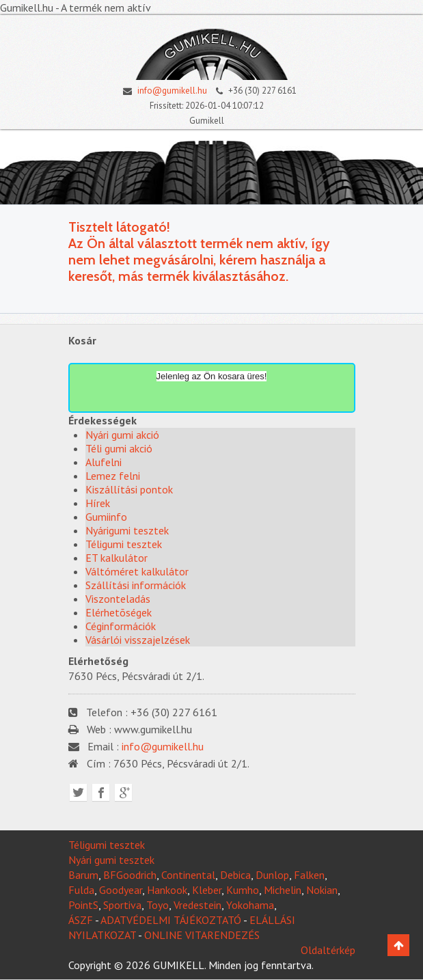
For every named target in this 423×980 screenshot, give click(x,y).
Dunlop (272, 875)
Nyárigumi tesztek (127, 530)
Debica (235, 875)
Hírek (98, 503)
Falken (309, 875)
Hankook (167, 890)
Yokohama (250, 905)
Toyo (158, 905)
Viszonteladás (118, 599)
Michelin (283, 890)
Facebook (101, 792)
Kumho (243, 890)
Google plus (123, 792)
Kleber (207, 890)
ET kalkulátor (117, 558)
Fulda (81, 890)
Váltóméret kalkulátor (137, 571)
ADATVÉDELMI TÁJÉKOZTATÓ (171, 920)
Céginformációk (121, 626)
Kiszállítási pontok (129, 489)
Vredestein (197, 905)
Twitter (78, 792)
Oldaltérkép (328, 950)
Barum (83, 875)
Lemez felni (113, 476)
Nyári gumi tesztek (111, 860)
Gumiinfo (106, 517)
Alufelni (104, 462)
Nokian (322, 890)
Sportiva (122, 905)
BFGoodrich (130, 875)
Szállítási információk (136, 585)
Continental (188, 875)
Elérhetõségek (119, 612)
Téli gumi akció (119, 448)
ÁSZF (81, 920)
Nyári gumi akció (122, 435)
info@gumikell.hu (162, 91)
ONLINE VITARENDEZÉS (202, 935)
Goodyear (121, 890)
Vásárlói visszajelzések (138, 640)
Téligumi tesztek (124, 544)
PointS (83, 905)
